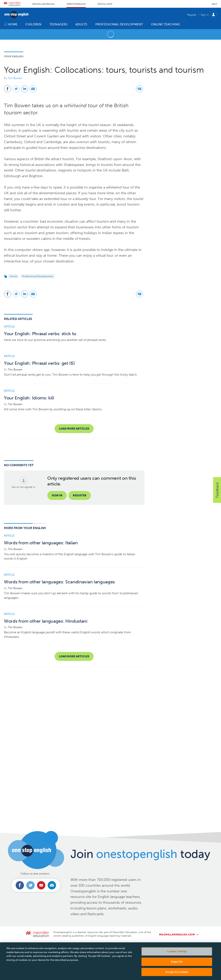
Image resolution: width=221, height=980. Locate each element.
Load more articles (74, 429)
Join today (140, 854)
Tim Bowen (15, 78)
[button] (217, 490)
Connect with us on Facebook (20, 885)
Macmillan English (43, 4)
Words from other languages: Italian (41, 543)
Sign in (57, 495)
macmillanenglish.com (177, 935)
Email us (52, 885)
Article (13, 276)
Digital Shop (105, 4)
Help (214, 4)
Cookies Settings (177, 956)
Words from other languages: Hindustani (46, 621)
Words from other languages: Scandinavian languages (59, 582)
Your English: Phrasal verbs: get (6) (39, 363)
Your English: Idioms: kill (29, 398)
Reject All (177, 966)
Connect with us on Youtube (41, 885)
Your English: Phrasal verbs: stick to (40, 334)
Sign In (205, 15)
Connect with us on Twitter (30, 885)
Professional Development (38, 276)
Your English (14, 56)
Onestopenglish (76, 4)
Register (192, 15)
